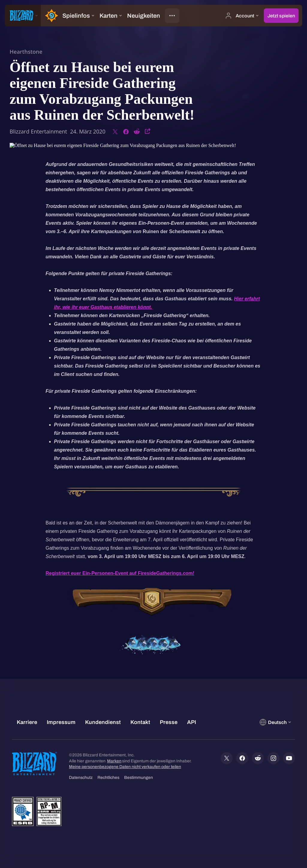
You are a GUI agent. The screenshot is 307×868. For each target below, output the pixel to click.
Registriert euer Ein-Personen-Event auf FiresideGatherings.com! (120, 573)
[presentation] (23, 16)
